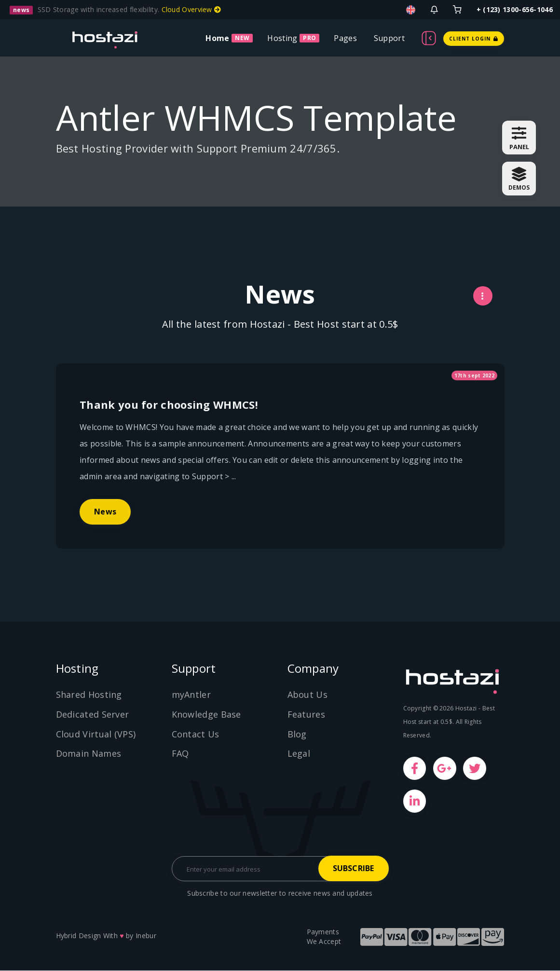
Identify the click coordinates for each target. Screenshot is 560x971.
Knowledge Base (206, 715)
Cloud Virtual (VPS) (96, 734)
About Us (307, 695)
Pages (345, 38)
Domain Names (89, 754)
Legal (299, 754)
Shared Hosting (89, 695)
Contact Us (196, 734)
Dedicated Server (93, 715)
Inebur (146, 936)
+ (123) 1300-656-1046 (515, 9)
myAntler (191, 695)
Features (306, 715)
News (106, 542)
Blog (297, 734)
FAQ (180, 754)
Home (217, 38)
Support (389, 38)
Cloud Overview (191, 9)
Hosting (282, 38)
